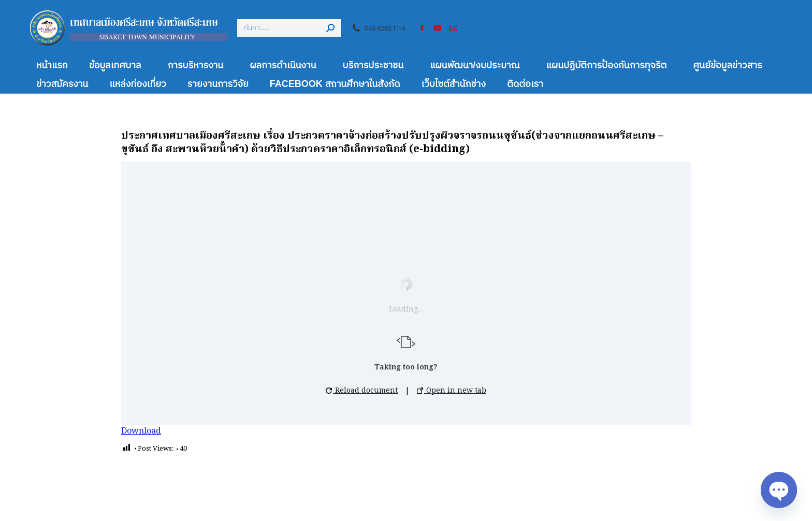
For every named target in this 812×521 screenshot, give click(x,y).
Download (141, 431)
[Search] (289, 28)
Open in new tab (452, 391)
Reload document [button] (362, 391)
